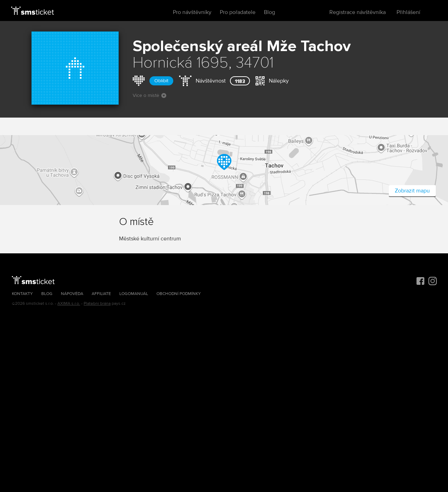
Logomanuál (134, 294)
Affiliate (101, 294)
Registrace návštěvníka (358, 12)
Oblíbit (161, 81)
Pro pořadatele (238, 12)
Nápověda (72, 294)
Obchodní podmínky (179, 294)
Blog (269, 12)
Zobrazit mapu (412, 191)
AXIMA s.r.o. (69, 304)
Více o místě (149, 95)
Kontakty (22, 294)
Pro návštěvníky (192, 12)
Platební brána (97, 304)
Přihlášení (408, 12)
